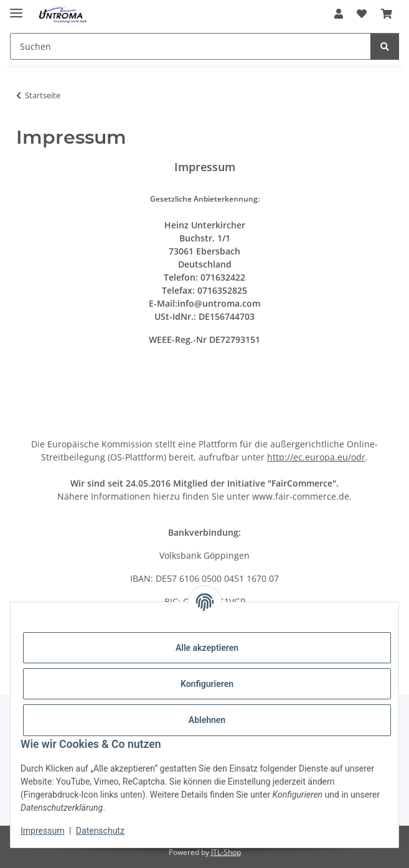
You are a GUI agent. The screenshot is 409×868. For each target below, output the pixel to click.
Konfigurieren (207, 684)
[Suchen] (190, 46)
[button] (339, 14)
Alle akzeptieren (207, 648)
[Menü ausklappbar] (16, 8)
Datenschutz (100, 831)
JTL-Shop (226, 852)
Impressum (42, 831)
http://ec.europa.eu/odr (316, 457)
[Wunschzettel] (362, 14)
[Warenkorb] (387, 14)
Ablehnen (207, 720)
